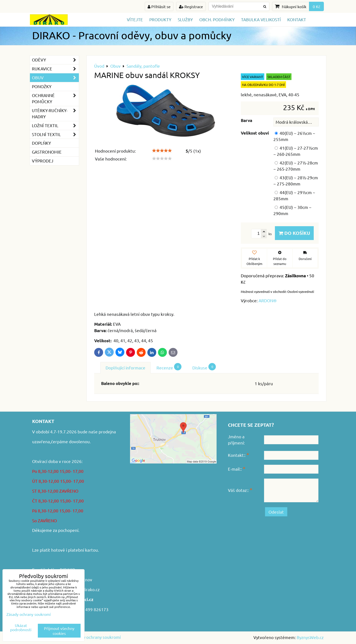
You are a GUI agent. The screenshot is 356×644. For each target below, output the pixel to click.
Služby (185, 19)
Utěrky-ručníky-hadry (55, 114)
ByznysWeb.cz (310, 637)
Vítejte (135, 19)
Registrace (191, 6)
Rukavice (55, 69)
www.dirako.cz (86, 589)
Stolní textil (55, 134)
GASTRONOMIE (47, 152)
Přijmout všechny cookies (59, 631)
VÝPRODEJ (43, 161)
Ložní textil (55, 126)
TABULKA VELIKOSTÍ (261, 19)
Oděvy (55, 60)
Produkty (160, 19)
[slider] (162, 151)
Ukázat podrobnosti (21, 627)
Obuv (55, 78)
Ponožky (42, 86)
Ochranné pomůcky (55, 99)
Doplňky (41, 143)
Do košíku (294, 233)
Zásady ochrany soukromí (96, 637)
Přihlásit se (159, 6)
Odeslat (276, 512)
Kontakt (297, 19)
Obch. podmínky (217, 19)
